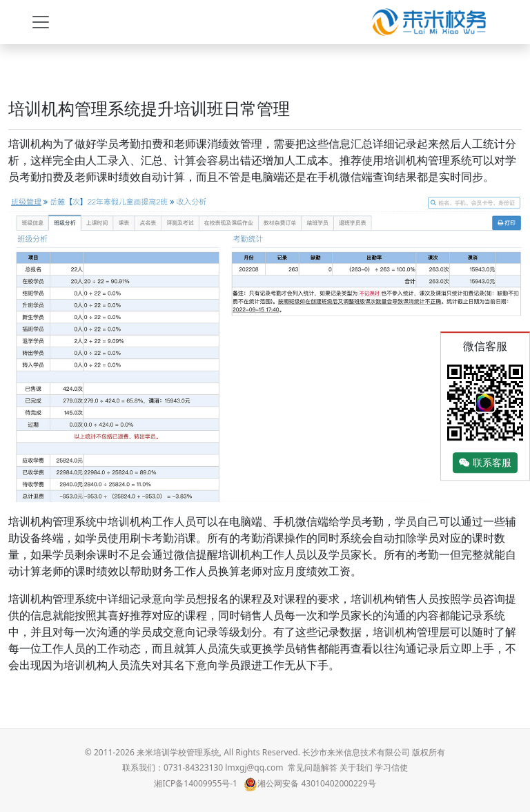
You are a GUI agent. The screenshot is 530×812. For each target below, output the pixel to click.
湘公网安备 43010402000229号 (310, 783)
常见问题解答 (313, 767)
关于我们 (356, 767)
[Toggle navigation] (41, 22)
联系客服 (485, 463)
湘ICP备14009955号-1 (196, 783)
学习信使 (391, 767)
